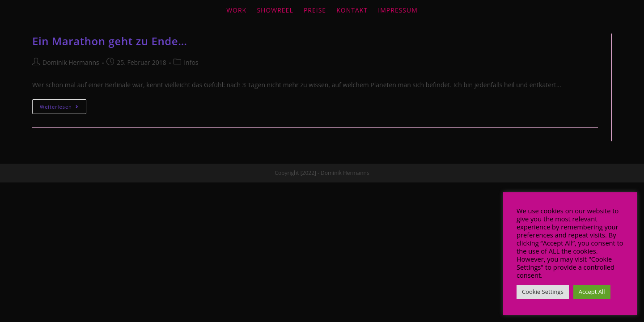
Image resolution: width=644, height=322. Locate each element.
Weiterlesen (59, 107)
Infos (191, 62)
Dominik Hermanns (71, 62)
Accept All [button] (592, 292)
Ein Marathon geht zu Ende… (110, 41)
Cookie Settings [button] (543, 292)
